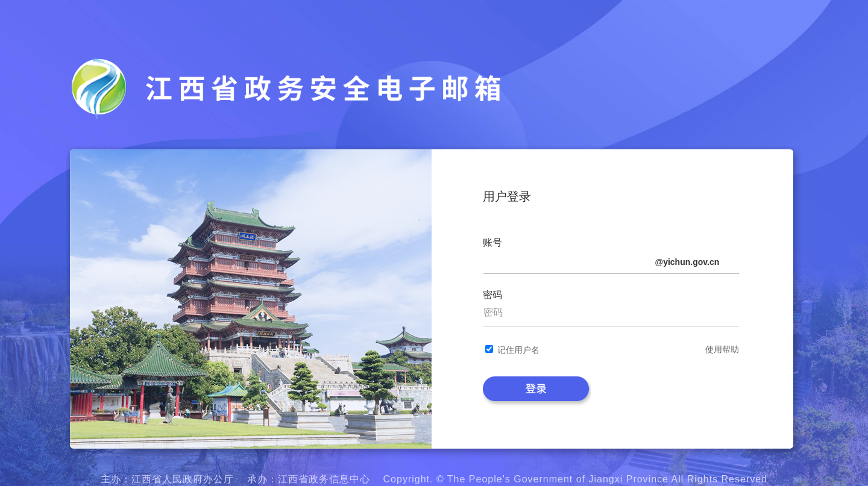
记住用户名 (518, 350)
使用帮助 (722, 349)
